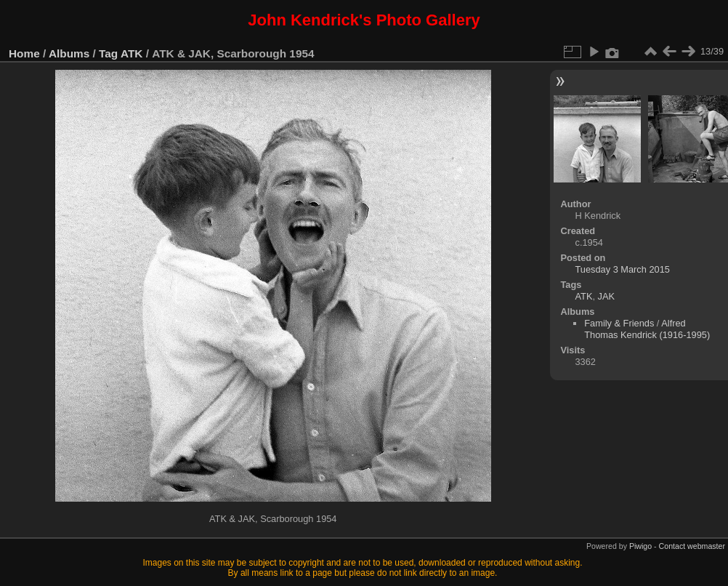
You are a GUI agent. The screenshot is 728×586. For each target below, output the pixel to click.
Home (24, 53)
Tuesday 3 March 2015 (623, 269)
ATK (132, 53)
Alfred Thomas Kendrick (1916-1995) (647, 329)
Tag (108, 53)
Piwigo (640, 546)
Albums (69, 53)
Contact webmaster (692, 546)
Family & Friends (619, 323)
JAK (606, 296)
